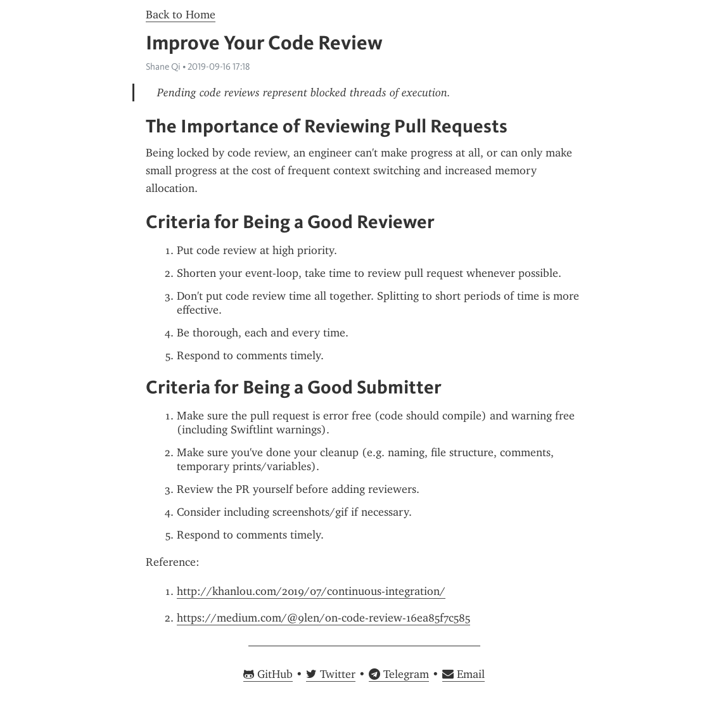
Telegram (399, 674)
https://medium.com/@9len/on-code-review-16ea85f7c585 (323, 618)
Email (463, 674)
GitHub (268, 674)
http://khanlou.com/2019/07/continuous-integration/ (311, 591)
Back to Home (181, 15)
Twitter (331, 674)
